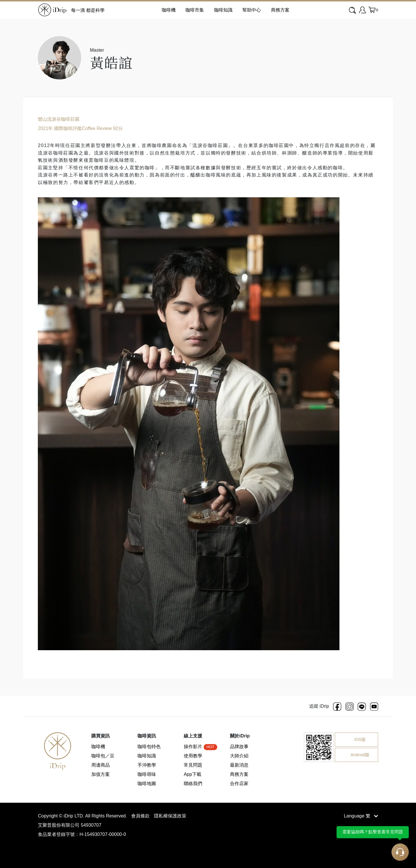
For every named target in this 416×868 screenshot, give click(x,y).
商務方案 (280, 10)
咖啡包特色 (149, 747)
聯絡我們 (193, 784)
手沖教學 (147, 765)
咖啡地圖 (147, 784)
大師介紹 (239, 756)
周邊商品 (101, 765)
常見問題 (193, 765)
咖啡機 (98, 747)
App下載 (192, 774)
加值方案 (101, 774)
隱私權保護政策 (170, 816)
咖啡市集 (195, 10)
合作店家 (239, 784)
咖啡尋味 (147, 774)
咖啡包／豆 (103, 756)
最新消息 (239, 765)
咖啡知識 (223, 10)
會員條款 (141, 816)
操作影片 (200, 747)
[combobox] (353, 10)
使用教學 (193, 756)
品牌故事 (239, 747)
